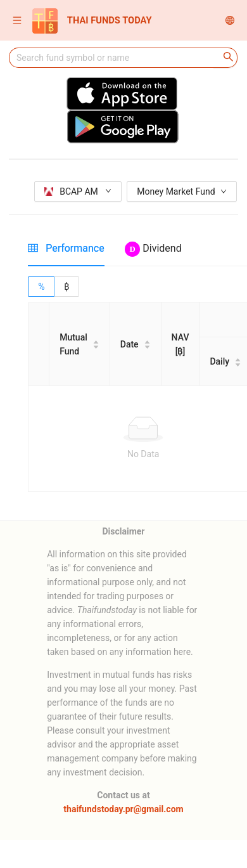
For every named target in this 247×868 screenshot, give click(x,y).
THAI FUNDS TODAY (92, 21)
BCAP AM (78, 191)
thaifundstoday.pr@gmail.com (123, 809)
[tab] (66, 248)
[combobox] (111, 58)
